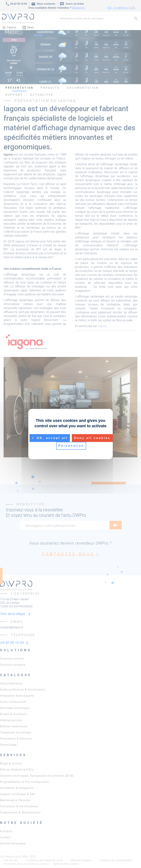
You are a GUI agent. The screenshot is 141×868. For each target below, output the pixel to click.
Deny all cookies (92, 438)
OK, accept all (50, 438)
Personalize (71, 446)
